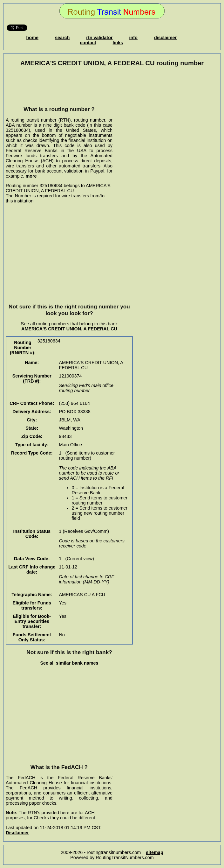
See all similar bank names (69, 663)
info (133, 38)
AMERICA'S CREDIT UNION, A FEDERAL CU (69, 329)
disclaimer (165, 38)
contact (88, 43)
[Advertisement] (59, 86)
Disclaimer (17, 833)
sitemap (154, 852)
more (31, 176)
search (62, 38)
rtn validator (99, 38)
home (32, 38)
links (118, 43)
